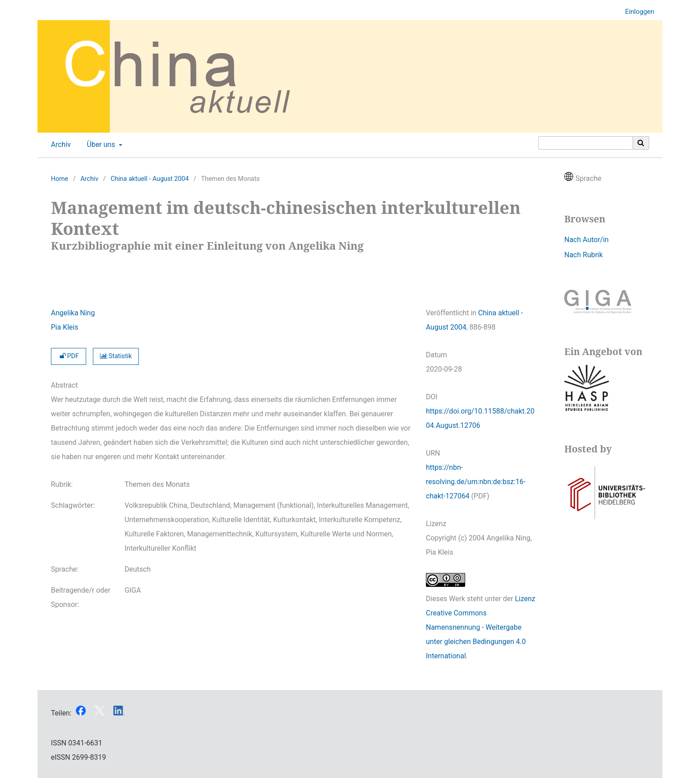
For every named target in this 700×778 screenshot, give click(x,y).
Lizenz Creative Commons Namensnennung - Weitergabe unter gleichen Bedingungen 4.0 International (481, 627)
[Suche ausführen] (641, 143)
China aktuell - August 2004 (150, 179)
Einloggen (636, 12)
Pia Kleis (65, 327)
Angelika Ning (73, 313)
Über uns (100, 145)
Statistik (116, 356)
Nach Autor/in (586, 240)
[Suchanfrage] (586, 143)
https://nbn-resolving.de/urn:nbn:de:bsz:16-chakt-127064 (476, 482)
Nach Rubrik (583, 255)
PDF (69, 356)
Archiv (59, 145)
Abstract (64, 385)
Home (60, 179)
